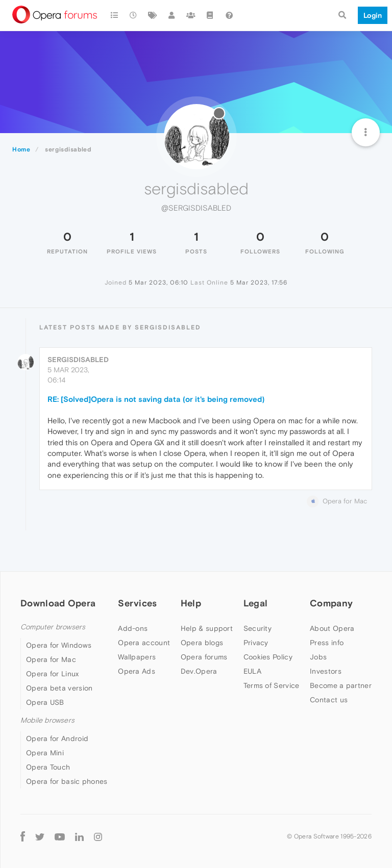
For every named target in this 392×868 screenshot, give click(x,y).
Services (137, 603)
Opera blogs (202, 643)
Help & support (207, 628)
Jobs (318, 657)
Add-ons (133, 628)
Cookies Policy (268, 657)
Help (191, 603)
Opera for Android (57, 738)
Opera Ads (137, 671)
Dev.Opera (199, 671)
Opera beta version (59, 688)
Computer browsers (53, 627)
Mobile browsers (47, 720)
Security (258, 628)
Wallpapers (137, 657)
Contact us (329, 700)
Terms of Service (272, 685)
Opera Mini (45, 753)
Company (331, 603)
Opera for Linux (53, 674)
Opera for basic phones (67, 781)
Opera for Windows (59, 645)
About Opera (332, 628)
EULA (252, 671)
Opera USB (45, 702)
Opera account (144, 643)
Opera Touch (48, 767)
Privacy (256, 643)
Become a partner (341, 685)
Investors (326, 671)
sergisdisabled (78, 360)
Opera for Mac (51, 659)
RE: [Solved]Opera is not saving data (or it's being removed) (156, 399)
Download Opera (58, 603)
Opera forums (204, 657)
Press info (327, 643)
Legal (256, 603)
